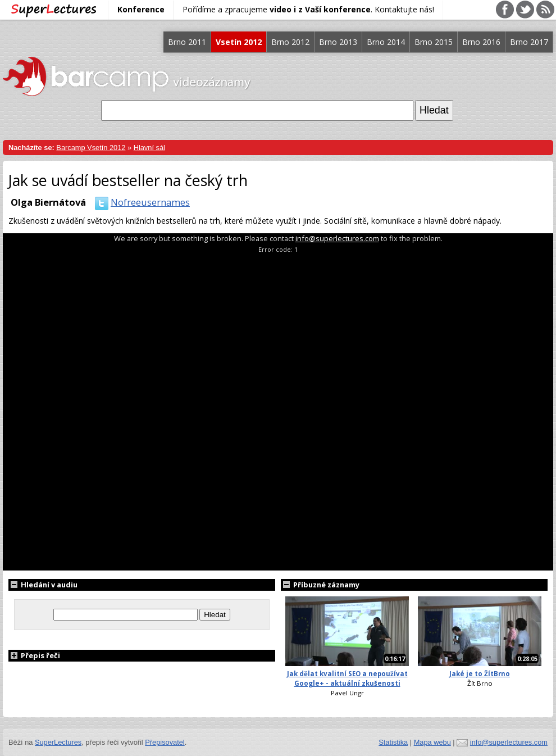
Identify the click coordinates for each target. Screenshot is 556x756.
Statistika (393, 742)
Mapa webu (432, 742)
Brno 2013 (338, 42)
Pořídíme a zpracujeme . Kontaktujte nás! (308, 9)
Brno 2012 (290, 42)
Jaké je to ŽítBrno (480, 674)
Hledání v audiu (43, 585)
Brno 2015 (434, 42)
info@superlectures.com (337, 238)
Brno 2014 (386, 42)
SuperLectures (58, 742)
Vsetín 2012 (239, 42)
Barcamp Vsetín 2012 (91, 148)
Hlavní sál (149, 148)
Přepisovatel (165, 742)
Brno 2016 (481, 42)
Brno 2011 (187, 42)
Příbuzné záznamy (320, 585)
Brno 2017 (529, 42)
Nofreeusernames (140, 202)
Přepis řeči (34, 655)
